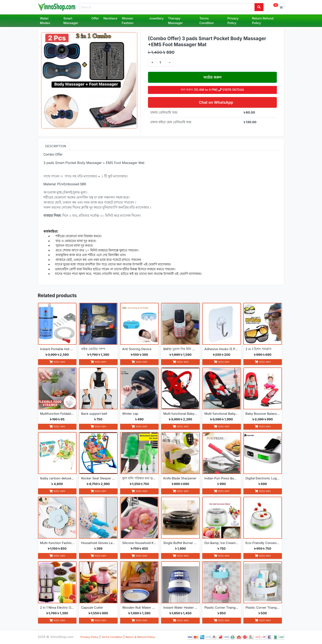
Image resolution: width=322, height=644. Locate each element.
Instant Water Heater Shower (180, 608)
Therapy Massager (175, 21)
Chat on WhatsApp (215, 102)
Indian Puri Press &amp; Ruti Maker (222, 478)
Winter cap (130, 414)
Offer (95, 18)
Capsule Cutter (92, 608)
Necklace (110, 18)
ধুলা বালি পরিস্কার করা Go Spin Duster (139, 478)
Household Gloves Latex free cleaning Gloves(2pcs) (98, 543)
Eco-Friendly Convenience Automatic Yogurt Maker (263, 543)
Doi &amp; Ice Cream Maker (222, 543)
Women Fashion (128, 21)
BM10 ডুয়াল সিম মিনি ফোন (180, 349)
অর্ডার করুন (212, 77)
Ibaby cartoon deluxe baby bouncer (57, 478)
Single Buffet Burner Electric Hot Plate (180, 543)
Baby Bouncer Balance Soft (263, 414)
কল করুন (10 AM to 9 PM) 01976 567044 (212, 90)
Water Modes (45, 21)
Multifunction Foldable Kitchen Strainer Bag (57, 414)
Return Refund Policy (263, 21)
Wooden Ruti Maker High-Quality (139, 608)
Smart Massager (71, 21)
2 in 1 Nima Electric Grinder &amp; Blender (57, 608)
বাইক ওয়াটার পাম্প (93, 349)
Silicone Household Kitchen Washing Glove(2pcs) (139, 543)
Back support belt (94, 414)
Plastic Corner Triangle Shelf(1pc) (263, 608)
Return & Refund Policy (140, 637)
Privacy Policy (233, 21)
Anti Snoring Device (137, 349)
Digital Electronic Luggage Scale (263, 478)
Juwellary (156, 18)
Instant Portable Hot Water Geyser (57, 349)
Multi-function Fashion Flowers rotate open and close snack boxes (57, 543)
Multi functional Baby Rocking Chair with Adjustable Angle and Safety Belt (222, 414)
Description (56, 146)
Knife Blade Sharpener (180, 478)
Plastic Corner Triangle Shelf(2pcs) (222, 608)
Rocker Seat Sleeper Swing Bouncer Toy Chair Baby (98, 478)
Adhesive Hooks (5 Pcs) (222, 349)
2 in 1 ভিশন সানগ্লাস (259, 349)
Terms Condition (207, 21)
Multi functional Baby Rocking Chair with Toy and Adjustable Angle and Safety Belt (180, 414)
